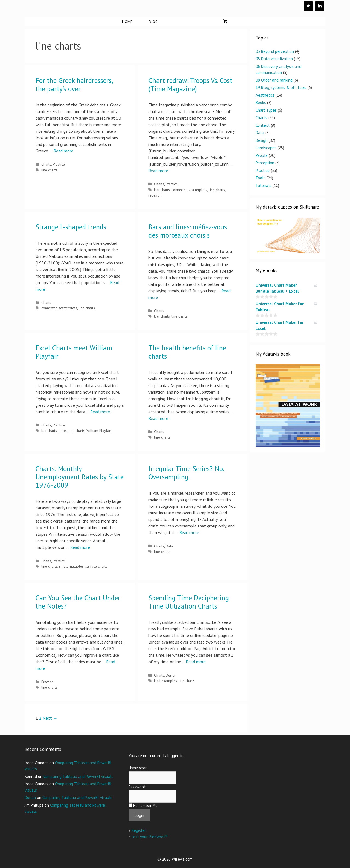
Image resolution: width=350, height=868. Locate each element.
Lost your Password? (149, 837)
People (262, 155)
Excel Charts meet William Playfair (74, 352)
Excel (63, 431)
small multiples (71, 566)
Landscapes (266, 148)
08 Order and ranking (274, 80)
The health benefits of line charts (187, 352)
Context (263, 125)
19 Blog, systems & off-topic (281, 87)
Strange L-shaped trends (71, 227)
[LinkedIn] (320, 6)
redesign (155, 195)
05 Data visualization (274, 59)
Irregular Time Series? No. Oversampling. (186, 473)
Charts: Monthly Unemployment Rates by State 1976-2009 (80, 477)
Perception (265, 163)
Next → (50, 718)
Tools (261, 178)
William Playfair (99, 431)
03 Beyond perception (275, 51)
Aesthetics (265, 95)
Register (139, 830)
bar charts (162, 190)
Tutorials (264, 185)
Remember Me (145, 805)
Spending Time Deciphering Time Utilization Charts (189, 602)
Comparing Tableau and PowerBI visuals (78, 776)
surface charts (96, 566)
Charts (46, 164)
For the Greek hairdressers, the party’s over (74, 85)
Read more (63, 151)
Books (261, 103)
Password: (137, 787)
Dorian (30, 798)
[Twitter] (308, 6)
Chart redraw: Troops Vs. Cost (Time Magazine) (190, 85)
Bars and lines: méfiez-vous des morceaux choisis (188, 231)
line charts (49, 170)
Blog (153, 22)
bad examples (166, 681)
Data (169, 546)
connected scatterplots (189, 190)
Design (171, 675)
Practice (59, 164)
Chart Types (266, 110)
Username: (138, 768)
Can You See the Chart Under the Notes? (78, 602)
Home (127, 22)
